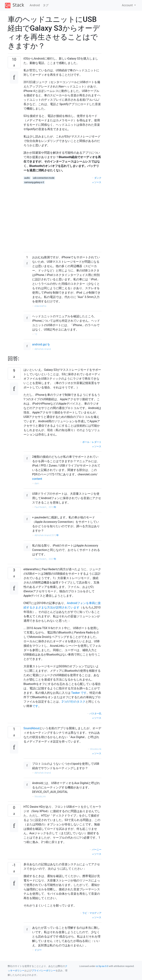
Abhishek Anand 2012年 (47, 535)
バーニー (97, 850)
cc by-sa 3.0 (102, 966)
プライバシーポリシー (44, 971)
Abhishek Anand (43, 349)
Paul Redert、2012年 (45, 507)
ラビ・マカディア (92, 913)
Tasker (76, 693)
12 (36, 334)
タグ (46, 5)
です (84, 693)
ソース (97, 182)
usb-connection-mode (44, 178)
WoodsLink (96, 749)
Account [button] (128, 5)
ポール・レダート (92, 442)
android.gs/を (41, 344)
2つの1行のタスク (74, 702)
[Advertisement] (62, 217)
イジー (38, 950)
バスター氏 (95, 714)
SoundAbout (32, 728)
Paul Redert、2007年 (45, 559)
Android (35, 5)
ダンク (98, 178)
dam (37, 483)
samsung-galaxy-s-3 (34, 182)
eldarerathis (40, 306)
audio (27, 178)
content (37, 479)
